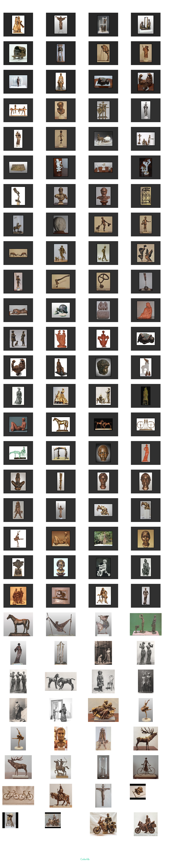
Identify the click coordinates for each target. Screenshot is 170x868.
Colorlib (85, 859)
